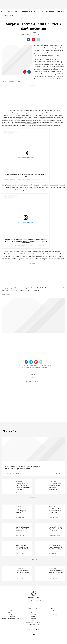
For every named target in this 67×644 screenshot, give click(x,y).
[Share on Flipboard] (36, 362)
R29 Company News (33, 609)
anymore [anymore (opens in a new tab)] (35, 187)
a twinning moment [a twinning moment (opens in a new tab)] (55, 187)
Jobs (11, 611)
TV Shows (23, 368)
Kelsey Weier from (39, 55)
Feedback (11, 615)
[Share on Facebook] (29, 40)
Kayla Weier (17, 246)
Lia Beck (33, 33)
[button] (58, 13)
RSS (33, 621)
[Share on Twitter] (31, 362)
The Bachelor (49, 55)
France (56, 613)
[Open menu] (2, 11)
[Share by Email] (38, 40)
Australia (56, 615)
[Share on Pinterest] (33, 40)
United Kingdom (56, 609)
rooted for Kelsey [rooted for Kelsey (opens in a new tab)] (30, 123)
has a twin (56, 55)
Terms (33, 611)
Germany (56, 611)
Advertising (11, 613)
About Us (11, 609)
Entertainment (32, 368)
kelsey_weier (17, 179)
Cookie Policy (33, 615)
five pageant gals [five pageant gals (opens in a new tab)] (39, 125)
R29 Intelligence (11, 617)
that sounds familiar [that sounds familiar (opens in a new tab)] (57, 259)
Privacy (34, 613)
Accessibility (33, 617)
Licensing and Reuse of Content (11, 619)
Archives (33, 619)
